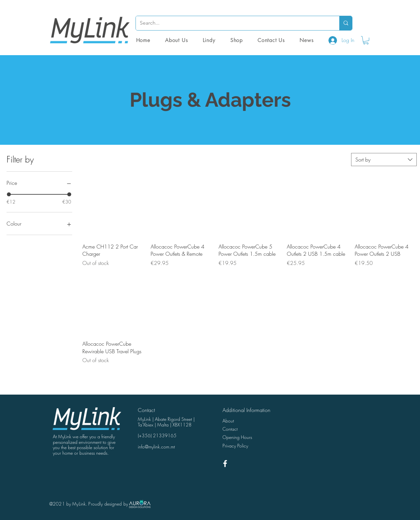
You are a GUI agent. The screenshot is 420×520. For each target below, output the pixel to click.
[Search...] (233, 23)
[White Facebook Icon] (225, 464)
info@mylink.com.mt (156, 447)
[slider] (9, 194)
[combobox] (384, 160)
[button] (236, 40)
